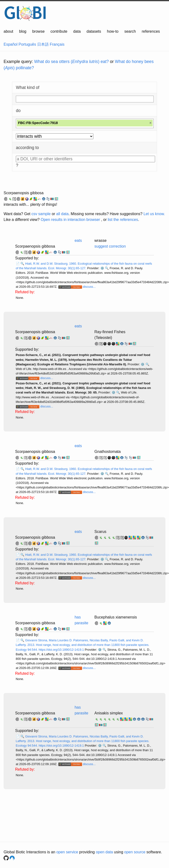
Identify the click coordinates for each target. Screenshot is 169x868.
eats (78, 240)
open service (67, 852)
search (130, 31)
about (8, 31)
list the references (123, 220)
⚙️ (102, 268)
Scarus (100, 532)
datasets (94, 31)
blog (23, 31)
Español (11, 44)
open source (135, 852)
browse (38, 31)
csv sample (41, 214)
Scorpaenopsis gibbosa (24, 193)
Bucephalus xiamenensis (116, 617)
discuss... (89, 287)
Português (27, 44)
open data (104, 852)
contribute (59, 31)
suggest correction (110, 246)
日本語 (43, 44)
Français (57, 44)
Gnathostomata (107, 452)
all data (62, 214)
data (77, 31)
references (151, 31)
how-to (113, 31)
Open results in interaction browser (70, 220)
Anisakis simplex (109, 713)
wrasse (100, 240)
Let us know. (154, 214)
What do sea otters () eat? (71, 62)
